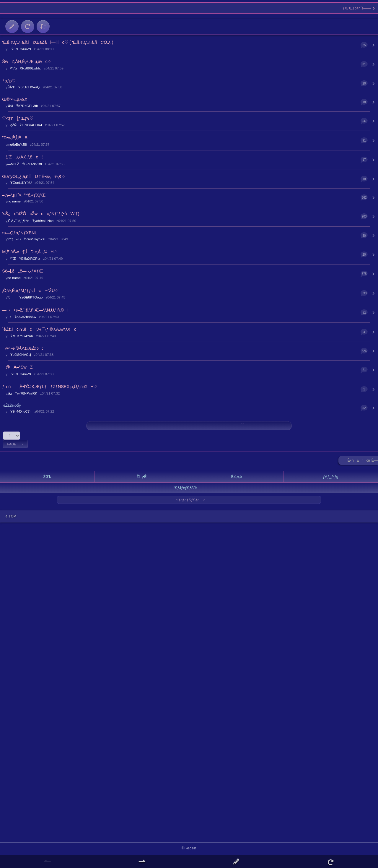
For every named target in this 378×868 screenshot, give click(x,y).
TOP (11, 516)
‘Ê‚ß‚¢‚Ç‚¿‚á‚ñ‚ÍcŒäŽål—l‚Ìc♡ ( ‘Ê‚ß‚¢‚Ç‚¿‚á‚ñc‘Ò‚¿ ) (58, 42)
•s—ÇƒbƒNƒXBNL (19, 233)
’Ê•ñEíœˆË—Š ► (362, 461)
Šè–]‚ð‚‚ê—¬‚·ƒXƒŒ (23, 271)
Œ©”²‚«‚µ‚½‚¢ (15, 99)
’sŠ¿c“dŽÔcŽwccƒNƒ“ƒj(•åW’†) (41, 214)
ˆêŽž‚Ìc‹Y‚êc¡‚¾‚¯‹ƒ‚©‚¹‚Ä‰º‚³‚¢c (39, 329)
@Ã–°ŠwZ (17, 367)
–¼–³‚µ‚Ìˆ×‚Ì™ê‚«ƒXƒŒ (24, 195)
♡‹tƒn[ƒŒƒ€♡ (18, 118)
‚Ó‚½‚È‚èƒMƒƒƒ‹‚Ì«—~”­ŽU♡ (30, 291)
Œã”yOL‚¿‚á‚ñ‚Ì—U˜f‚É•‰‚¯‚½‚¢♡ (34, 176)
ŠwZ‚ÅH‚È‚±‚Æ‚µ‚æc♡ (27, 61)
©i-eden (189, 848)
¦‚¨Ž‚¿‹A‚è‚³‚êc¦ (22, 157)
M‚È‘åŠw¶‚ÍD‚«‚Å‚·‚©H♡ (30, 252)
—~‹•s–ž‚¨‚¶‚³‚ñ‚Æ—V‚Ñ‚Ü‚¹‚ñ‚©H (36, 310)
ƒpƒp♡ (9, 81)
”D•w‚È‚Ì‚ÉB (15, 138)
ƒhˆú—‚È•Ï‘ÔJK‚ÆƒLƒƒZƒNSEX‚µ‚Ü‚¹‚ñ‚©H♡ (50, 387)
